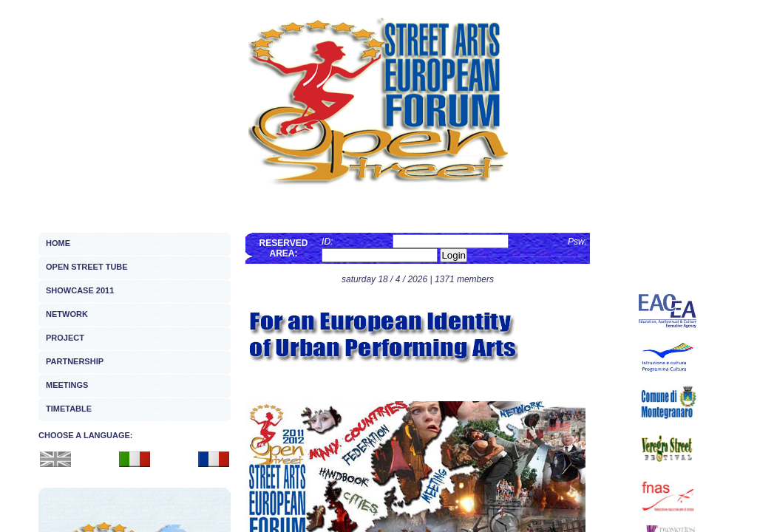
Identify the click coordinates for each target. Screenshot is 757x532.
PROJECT (65, 338)
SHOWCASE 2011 (80, 290)
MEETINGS (67, 385)
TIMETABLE (69, 409)
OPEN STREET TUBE (87, 267)
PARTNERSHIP (75, 361)
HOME (58, 243)
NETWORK (67, 314)
